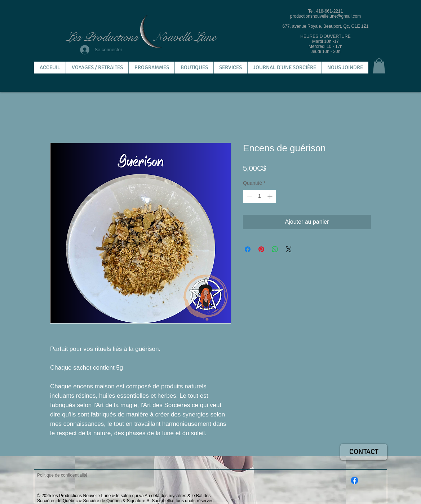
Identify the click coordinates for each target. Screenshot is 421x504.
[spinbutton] (260, 197)
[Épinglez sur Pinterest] (261, 249)
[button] (379, 66)
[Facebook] (354, 480)
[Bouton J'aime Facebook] (371, 464)
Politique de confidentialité (62, 475)
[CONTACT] (364, 452)
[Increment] (271, 197)
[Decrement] (249, 197)
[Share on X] (289, 249)
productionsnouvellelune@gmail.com (325, 16)
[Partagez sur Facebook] (248, 249)
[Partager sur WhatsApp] (275, 249)
